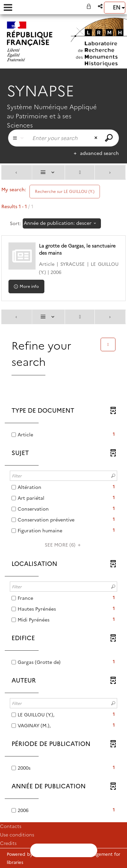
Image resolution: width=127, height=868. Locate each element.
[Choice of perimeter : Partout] (18, 138)
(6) (64, 545)
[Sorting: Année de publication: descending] (62, 223)
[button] (101, 6)
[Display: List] (49, 172)
